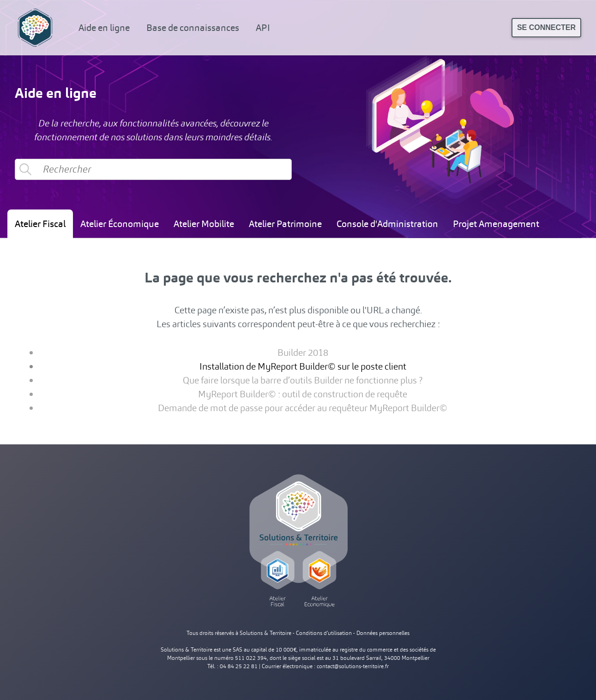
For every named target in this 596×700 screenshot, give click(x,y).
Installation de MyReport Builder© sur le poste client (303, 366)
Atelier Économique (120, 224)
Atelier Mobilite (204, 224)
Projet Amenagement (496, 224)
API (263, 28)
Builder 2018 (303, 353)
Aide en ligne (104, 28)
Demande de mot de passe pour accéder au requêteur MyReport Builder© (303, 408)
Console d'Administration (387, 224)
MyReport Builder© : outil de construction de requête (303, 394)
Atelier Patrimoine (285, 224)
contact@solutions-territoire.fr (353, 666)
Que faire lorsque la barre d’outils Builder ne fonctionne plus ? (303, 380)
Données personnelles (383, 633)
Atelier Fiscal (40, 224)
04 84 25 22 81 (239, 666)
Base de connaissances (193, 28)
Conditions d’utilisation (324, 633)
